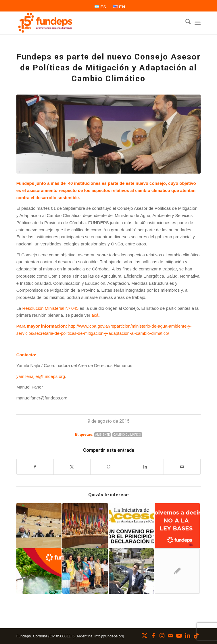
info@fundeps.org (109, 636)
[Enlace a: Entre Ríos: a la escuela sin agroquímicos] (177, 571)
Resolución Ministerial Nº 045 (50, 308)
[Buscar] (185, 23)
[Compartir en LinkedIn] (145, 467)
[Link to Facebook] (153, 636)
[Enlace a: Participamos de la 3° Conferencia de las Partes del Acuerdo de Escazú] (85, 526)
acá (95, 315)
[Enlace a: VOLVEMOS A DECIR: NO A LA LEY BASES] (177, 526)
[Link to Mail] (170, 636)
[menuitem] (101, 7)
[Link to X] (145, 636)
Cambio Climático (127, 435)
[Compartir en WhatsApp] (109, 467)
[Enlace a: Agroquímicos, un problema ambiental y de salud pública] (39, 571)
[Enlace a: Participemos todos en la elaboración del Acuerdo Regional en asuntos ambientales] (131, 526)
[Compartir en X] (72, 467)
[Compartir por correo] (182, 467)
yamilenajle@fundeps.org (41, 376)
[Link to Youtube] (179, 636)
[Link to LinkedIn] (188, 636)
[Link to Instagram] (162, 636)
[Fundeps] (90, 23)
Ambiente (102, 435)
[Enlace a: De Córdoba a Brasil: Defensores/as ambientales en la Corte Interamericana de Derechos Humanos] (85, 571)
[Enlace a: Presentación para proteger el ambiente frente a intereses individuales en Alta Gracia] (131, 571)
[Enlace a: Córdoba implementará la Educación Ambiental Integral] (39, 526)
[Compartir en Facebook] (35, 467)
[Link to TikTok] (196, 636)
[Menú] (198, 23)
